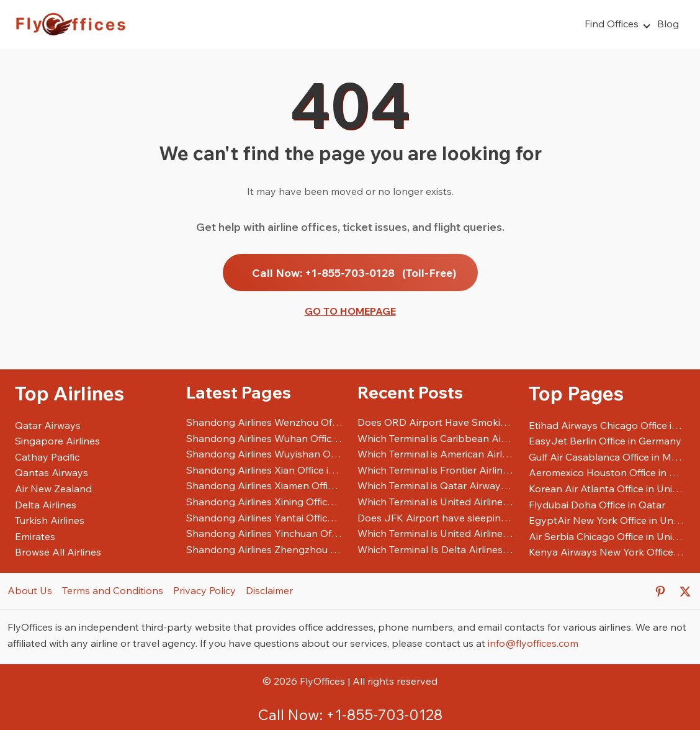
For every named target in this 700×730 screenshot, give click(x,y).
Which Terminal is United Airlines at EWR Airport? (436, 533)
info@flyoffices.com (533, 643)
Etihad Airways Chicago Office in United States (607, 425)
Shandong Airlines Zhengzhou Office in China (264, 549)
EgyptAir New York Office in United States (607, 520)
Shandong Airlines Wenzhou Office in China (264, 422)
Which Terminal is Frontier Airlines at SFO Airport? (436, 470)
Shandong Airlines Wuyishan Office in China (264, 454)
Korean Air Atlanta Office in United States (607, 489)
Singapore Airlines (57, 441)
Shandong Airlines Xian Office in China (264, 470)
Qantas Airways (52, 472)
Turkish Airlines (50, 520)
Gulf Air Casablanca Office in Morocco (607, 457)
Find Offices (612, 24)
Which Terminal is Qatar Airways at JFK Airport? (436, 485)
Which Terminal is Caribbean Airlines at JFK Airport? (436, 438)
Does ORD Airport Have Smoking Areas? (436, 422)
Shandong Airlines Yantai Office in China (264, 518)
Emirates (35, 536)
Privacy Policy (204, 590)
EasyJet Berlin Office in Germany (605, 441)
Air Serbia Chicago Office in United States (607, 536)
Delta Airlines (46, 505)
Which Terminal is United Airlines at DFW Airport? (436, 502)
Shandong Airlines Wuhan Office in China (264, 438)
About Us (30, 590)
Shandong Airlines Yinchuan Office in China (264, 533)
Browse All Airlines (58, 552)
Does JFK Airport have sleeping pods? (436, 518)
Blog (668, 24)
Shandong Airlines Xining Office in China (264, 502)
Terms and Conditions (113, 590)
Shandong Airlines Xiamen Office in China (264, 485)
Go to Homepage (350, 311)
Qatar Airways (48, 425)
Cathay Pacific (47, 457)
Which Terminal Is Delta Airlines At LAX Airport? (436, 549)
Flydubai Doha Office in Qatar (597, 505)
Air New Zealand (53, 489)
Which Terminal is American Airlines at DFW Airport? (436, 454)
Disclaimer (269, 590)
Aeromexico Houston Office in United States (607, 472)
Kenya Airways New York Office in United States (607, 552)
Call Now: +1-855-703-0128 (354, 273)
